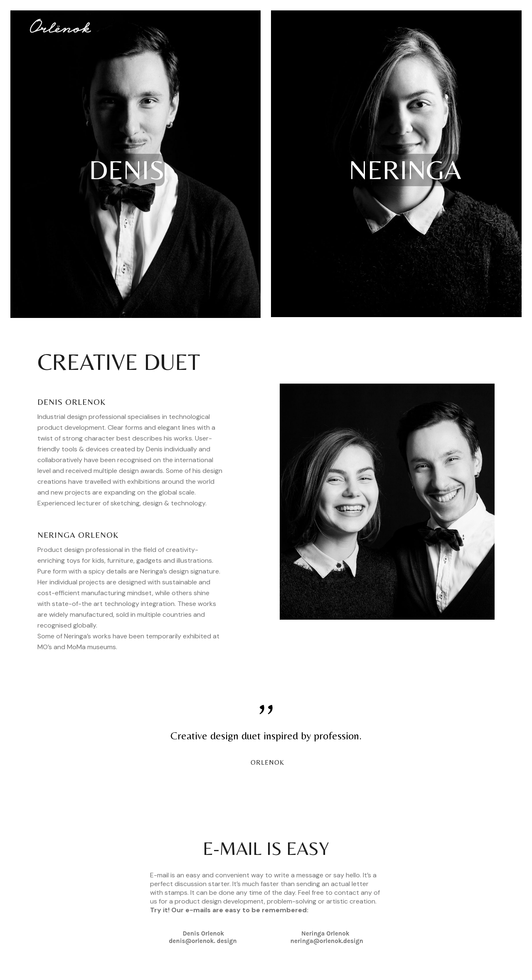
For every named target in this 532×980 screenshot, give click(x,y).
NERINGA (405, 170)
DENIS (127, 170)
